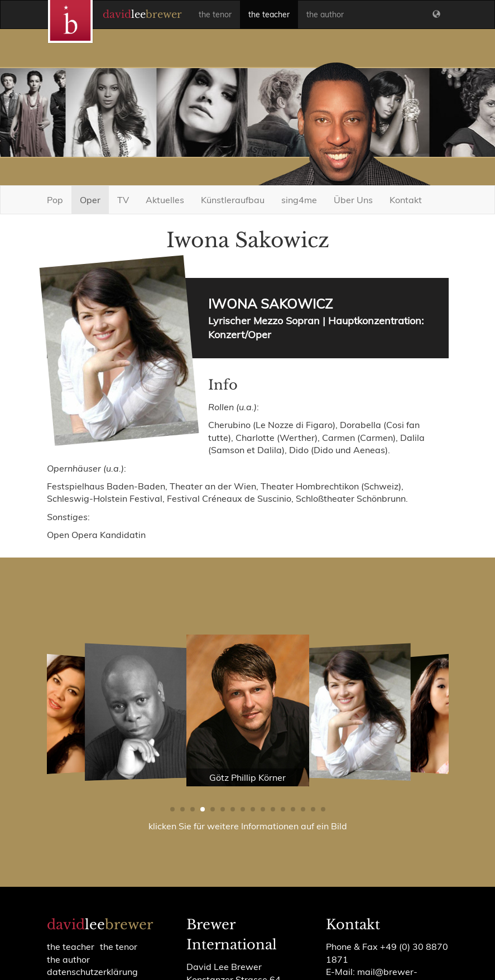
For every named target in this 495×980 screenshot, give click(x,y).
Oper (90, 200)
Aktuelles (165, 200)
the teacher (269, 15)
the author (325, 15)
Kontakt (406, 200)
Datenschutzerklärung (92, 972)
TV (123, 200)
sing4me (299, 200)
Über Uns (353, 200)
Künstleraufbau (233, 200)
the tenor (215, 15)
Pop (55, 200)
